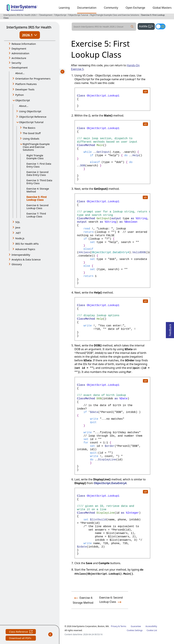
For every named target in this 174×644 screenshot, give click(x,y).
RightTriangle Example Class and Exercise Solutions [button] (36, 147)
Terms (123, 626)
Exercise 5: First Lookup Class (37, 198)
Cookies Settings (135, 630)
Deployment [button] (19, 48)
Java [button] (18, 227)
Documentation (87, 8)
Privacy (114, 626)
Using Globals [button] (31, 139)
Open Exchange (135, 8)
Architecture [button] (19, 58)
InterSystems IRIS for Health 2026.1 (20, 15)
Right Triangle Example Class (35, 157)
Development (46, 15)
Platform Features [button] (26, 84)
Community (111, 8)
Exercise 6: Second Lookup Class (37, 207)
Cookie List (152, 630)
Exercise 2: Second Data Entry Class (37, 173)
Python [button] (20, 95)
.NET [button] (18, 233)
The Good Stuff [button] (32, 133)
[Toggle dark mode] (160, 26)
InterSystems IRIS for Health (29, 27)
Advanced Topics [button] (25, 249)
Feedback (170, 329)
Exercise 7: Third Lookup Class (36, 215)
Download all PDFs (20, 638)
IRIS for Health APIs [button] (27, 244)
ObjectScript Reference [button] (33, 117)
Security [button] (16, 63)
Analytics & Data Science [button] (26, 259)
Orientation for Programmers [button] (33, 79)
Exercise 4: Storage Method (38, 190)
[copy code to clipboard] (145, 91)
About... (20, 73)
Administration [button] (20, 53)
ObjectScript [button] (23, 100)
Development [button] (20, 67)
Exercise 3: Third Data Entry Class (39, 182)
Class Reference (21, 632)
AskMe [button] (147, 26)
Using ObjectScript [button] (30, 111)
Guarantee (136, 626)
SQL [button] (18, 222)
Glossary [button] (17, 264)
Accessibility (151, 626)
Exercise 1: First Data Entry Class (39, 165)
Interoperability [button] (21, 255)
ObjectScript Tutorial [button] (31, 122)
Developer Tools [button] (25, 89)
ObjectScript (61, 15)
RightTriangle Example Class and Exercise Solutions (115, 15)
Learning (64, 8)
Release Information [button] (24, 44)
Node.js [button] (20, 238)
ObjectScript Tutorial (78, 15)
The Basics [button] (29, 128)
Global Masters (162, 8)
